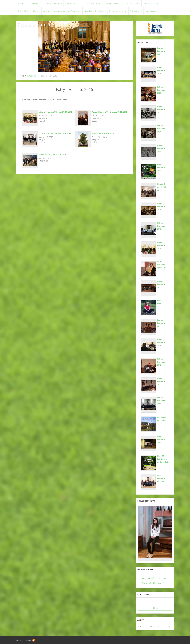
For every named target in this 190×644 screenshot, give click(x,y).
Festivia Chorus (35, 24)
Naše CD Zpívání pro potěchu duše (163, 459)
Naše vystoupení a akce (52, 4)
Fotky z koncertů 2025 (161, 51)
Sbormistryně (151, 11)
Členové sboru (133, 4)
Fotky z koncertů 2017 (161, 226)
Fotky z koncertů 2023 (161, 90)
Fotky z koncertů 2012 (161, 362)
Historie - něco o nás (115, 4)
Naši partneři (24, 11)
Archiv (46, 11)
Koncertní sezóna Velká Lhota (154, 578)
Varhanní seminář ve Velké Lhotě (67, 11)
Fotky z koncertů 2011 (161, 381)
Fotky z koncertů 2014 (161, 323)
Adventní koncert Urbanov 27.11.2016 (55, 112)
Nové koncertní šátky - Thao (162, 265)
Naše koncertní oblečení (95, 11)
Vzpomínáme (136, 11)
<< (141, 627)
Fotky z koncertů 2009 (161, 440)
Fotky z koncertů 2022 (161, 109)
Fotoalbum (70, 4)
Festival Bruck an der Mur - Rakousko (55, 133)
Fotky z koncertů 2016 (161, 245)
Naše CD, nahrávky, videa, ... (90, 4)
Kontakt (36, 11)
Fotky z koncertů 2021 (161, 129)
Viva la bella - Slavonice (151, 583)
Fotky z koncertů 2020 (161, 148)
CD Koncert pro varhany (162, 419)
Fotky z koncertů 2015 (161, 284)
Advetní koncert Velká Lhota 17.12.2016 (109, 112)
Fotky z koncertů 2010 (161, 401)
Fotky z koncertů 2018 (161, 206)
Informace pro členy (118, 11)
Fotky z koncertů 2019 (161, 168)
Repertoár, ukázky (151, 4)
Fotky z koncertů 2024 (161, 70)
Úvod (20, 4)
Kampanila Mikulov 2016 (103, 133)
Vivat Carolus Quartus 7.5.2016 (52, 154)
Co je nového (32, 4)
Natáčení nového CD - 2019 (162, 187)
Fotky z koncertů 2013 (161, 342)
